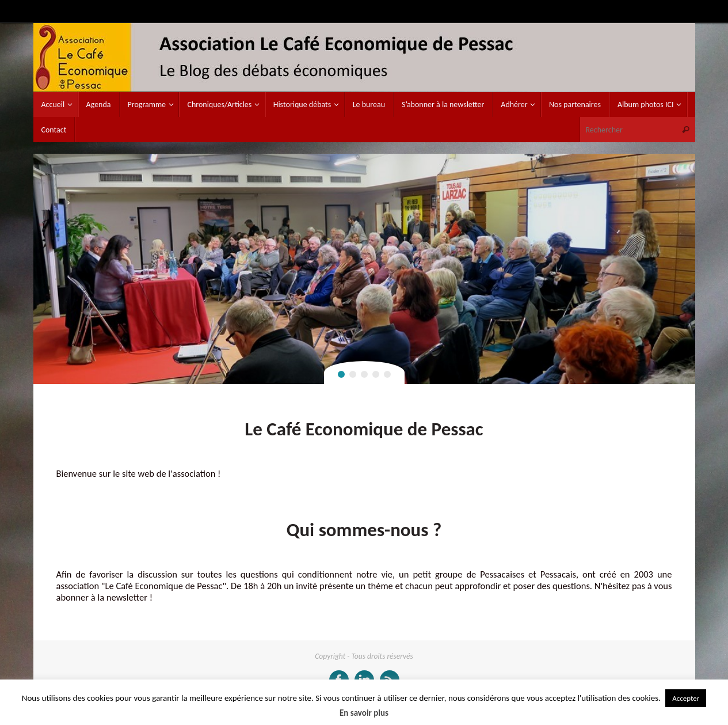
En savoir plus (364, 713)
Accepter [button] (686, 698)
